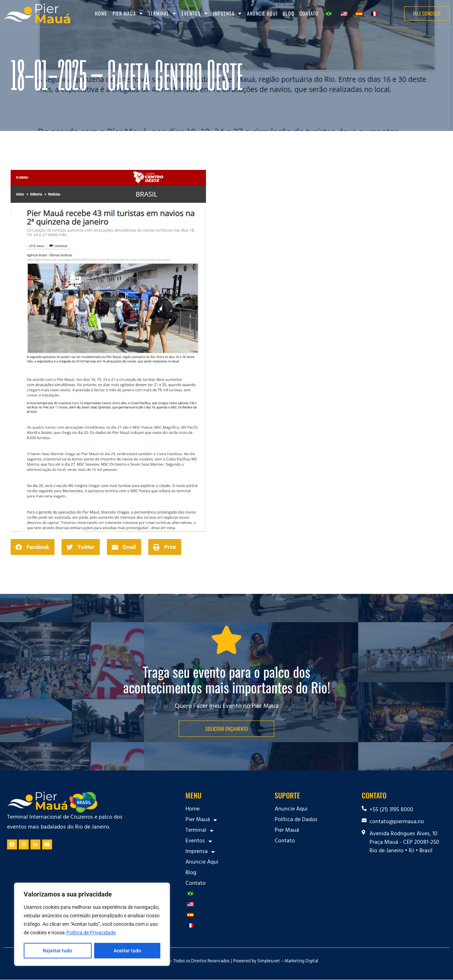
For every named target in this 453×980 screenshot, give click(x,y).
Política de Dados (296, 820)
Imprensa (227, 13)
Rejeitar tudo (58, 951)
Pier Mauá (128, 13)
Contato (309, 13)
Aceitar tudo (127, 951)
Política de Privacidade (91, 933)
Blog (288, 13)
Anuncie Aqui (262, 13)
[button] (33, 547)
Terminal (162, 13)
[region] (92, 924)
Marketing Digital (301, 962)
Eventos (195, 13)
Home (101, 13)
